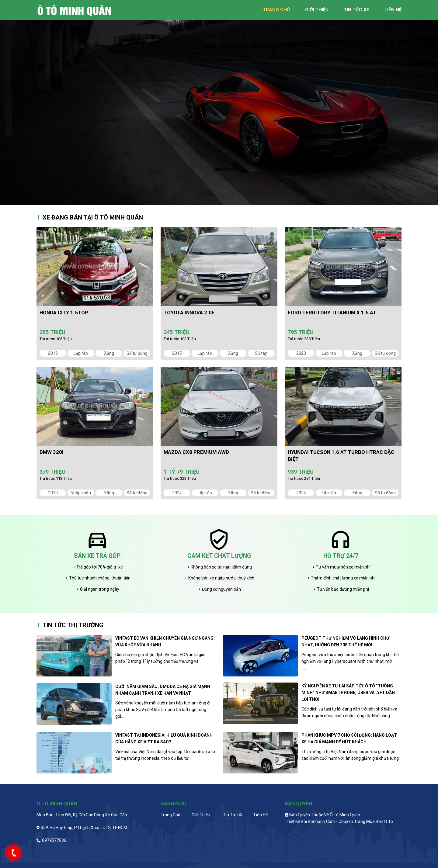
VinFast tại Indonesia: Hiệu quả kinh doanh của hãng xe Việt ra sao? (164, 738)
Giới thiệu (201, 815)
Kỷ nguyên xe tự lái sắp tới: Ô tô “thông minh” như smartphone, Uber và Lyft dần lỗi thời (348, 693)
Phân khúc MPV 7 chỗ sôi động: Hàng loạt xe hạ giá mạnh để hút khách (349, 738)
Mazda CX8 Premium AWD (196, 452)
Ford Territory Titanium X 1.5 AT (332, 313)
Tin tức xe (233, 815)
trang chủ (276, 10)
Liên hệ (261, 815)
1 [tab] (214, 201)
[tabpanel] (219, 103)
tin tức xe (356, 10)
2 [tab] (224, 201)
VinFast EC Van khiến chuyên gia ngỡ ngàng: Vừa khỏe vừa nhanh (165, 641)
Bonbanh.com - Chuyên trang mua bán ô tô (350, 821)
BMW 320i (52, 452)
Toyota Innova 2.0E (189, 313)
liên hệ (393, 10)
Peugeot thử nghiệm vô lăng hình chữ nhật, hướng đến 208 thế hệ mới (345, 641)
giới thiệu (317, 10)
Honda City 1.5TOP (64, 313)
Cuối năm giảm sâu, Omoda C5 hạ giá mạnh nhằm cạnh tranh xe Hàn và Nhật (163, 690)
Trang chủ (170, 815)
